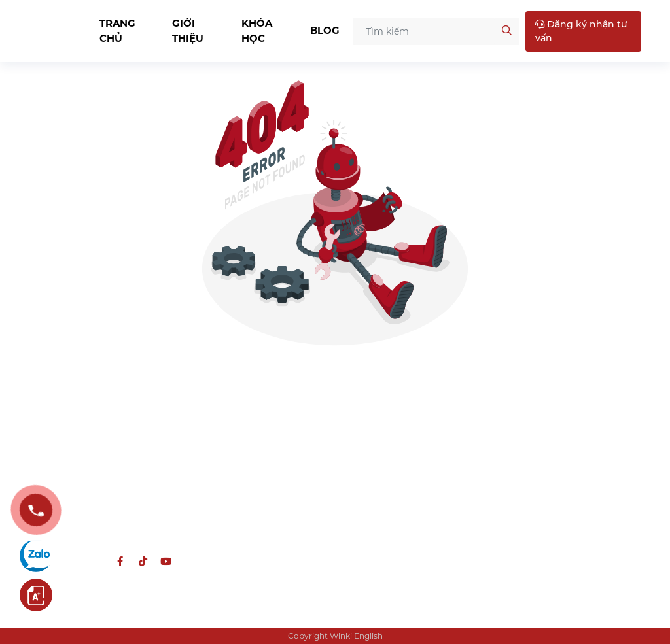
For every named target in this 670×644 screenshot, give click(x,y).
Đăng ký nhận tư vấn (581, 31)
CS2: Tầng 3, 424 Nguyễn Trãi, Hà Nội (556, 477)
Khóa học (257, 31)
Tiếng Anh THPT (230, 480)
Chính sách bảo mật (392, 440)
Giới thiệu (188, 31)
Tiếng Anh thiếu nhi (238, 419)
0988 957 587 (107, 499)
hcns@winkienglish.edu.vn (101, 532)
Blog (325, 30)
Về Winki (364, 419)
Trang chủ (117, 31)
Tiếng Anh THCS (230, 459)
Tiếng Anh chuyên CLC (246, 440)
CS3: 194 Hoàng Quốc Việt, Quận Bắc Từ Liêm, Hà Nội (560, 511)
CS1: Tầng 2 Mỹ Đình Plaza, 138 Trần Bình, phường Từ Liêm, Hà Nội (560, 434)
